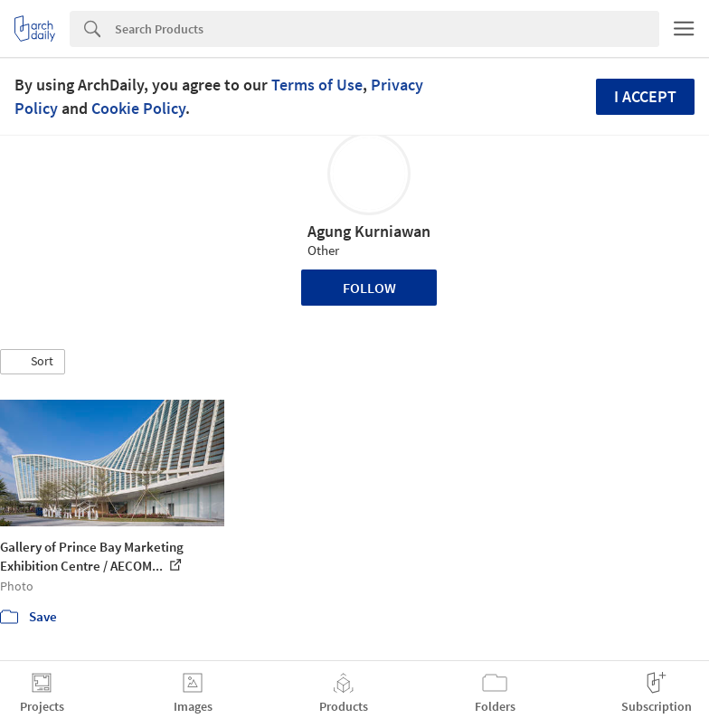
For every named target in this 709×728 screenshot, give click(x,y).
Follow (369, 288)
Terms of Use (317, 85)
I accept (645, 96)
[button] (33, 362)
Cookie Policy (138, 108)
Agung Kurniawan (369, 231)
